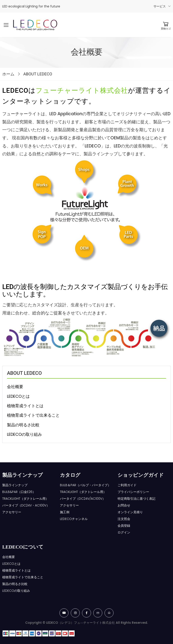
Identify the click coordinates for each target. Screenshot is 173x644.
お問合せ (124, 505)
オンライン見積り (130, 512)
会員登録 (124, 526)
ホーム (8, 74)
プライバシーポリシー (133, 492)
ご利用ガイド (127, 485)
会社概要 (15, 387)
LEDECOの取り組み (24, 434)
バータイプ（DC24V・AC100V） (26, 505)
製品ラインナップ (15, 485)
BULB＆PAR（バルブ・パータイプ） (85, 485)
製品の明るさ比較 (23, 425)
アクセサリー (12, 512)
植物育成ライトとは (25, 406)
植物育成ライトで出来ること (33, 415)
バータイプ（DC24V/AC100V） (83, 499)
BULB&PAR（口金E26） (19, 492)
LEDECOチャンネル (74, 519)
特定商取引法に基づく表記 (137, 499)
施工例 (65, 512)
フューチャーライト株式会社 (82, 90)
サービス (160, 6)
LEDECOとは (18, 396)
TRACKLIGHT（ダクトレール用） (25, 499)
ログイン (124, 532)
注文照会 (124, 519)
